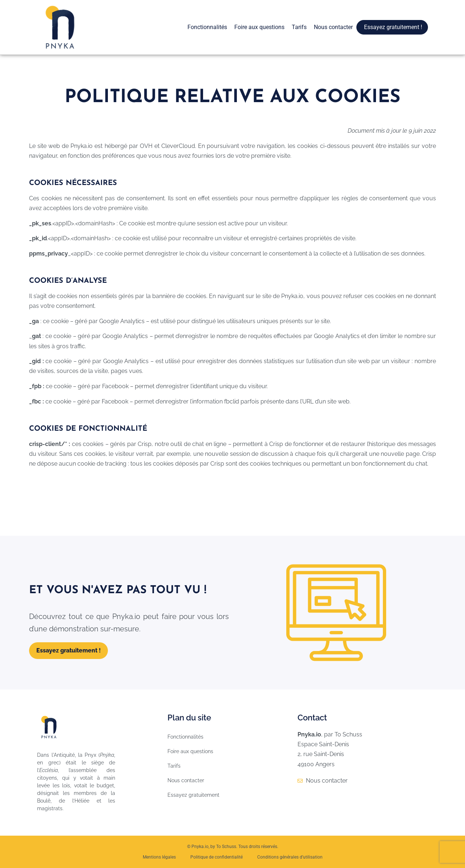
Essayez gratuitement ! (393, 27)
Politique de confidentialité (217, 857)
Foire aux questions (259, 27)
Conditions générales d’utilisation (290, 857)
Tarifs (299, 27)
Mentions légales (159, 857)
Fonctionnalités (207, 27)
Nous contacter (333, 27)
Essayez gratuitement (193, 795)
